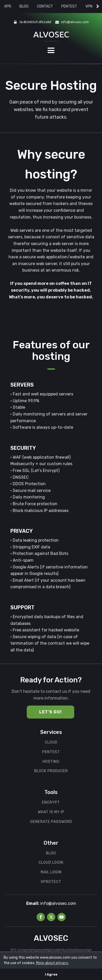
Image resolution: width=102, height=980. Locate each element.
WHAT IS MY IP (51, 812)
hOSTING (51, 762)
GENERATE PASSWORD (51, 822)
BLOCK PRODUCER (51, 771)
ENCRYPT (51, 803)
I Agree (51, 974)
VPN (89, 6)
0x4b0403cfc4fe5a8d (35, 22)
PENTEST (69, 6)
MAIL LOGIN (51, 872)
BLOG (24, 6)
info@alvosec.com (75, 22)
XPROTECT (51, 882)
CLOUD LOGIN (51, 863)
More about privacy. (52, 963)
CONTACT (45, 6)
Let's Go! (50, 712)
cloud (51, 742)
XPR (8, 6)
